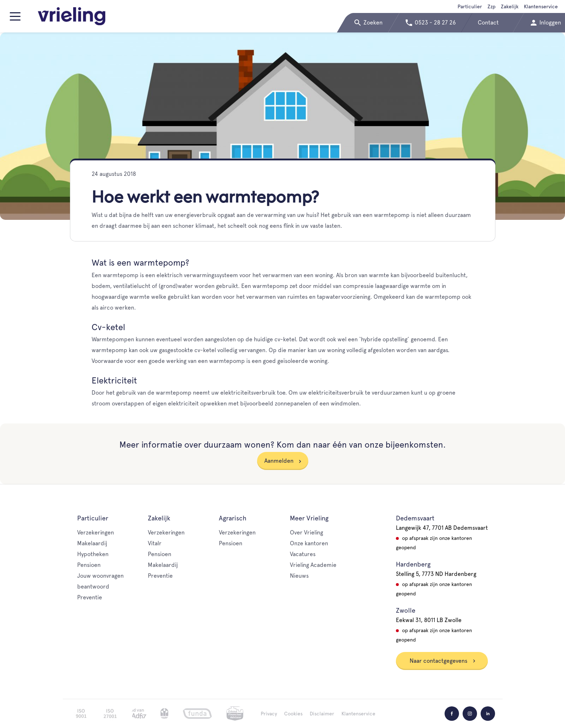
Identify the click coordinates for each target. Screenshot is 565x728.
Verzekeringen (96, 532)
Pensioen (89, 565)
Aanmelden (279, 461)
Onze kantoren (309, 543)
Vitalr (155, 543)
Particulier (470, 6)
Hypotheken (93, 554)
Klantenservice (541, 6)
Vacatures (303, 554)
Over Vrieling (306, 532)
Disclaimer (322, 714)
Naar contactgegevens (443, 661)
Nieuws (299, 576)
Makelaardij (92, 543)
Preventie (90, 597)
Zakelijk (510, 6)
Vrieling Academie (313, 565)
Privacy (269, 714)
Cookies (293, 714)
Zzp (491, 6)
